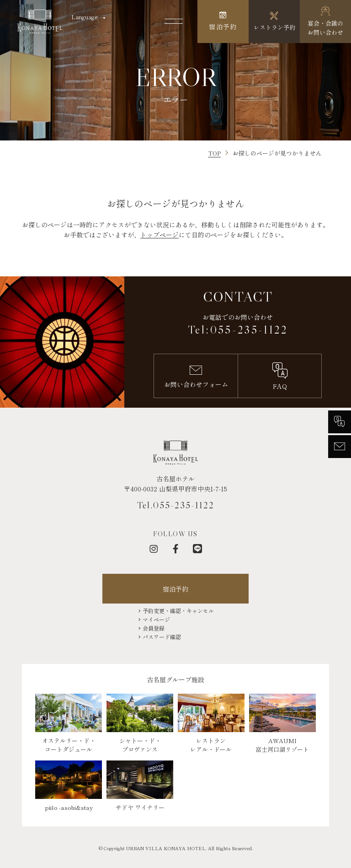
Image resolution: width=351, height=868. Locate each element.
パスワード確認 (162, 637)
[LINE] (197, 549)
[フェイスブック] (175, 549)
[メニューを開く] (174, 22)
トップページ (160, 235)
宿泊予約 (175, 589)
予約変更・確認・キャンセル (178, 611)
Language (85, 17)
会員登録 (154, 628)
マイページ (156, 619)
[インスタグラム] (154, 549)
